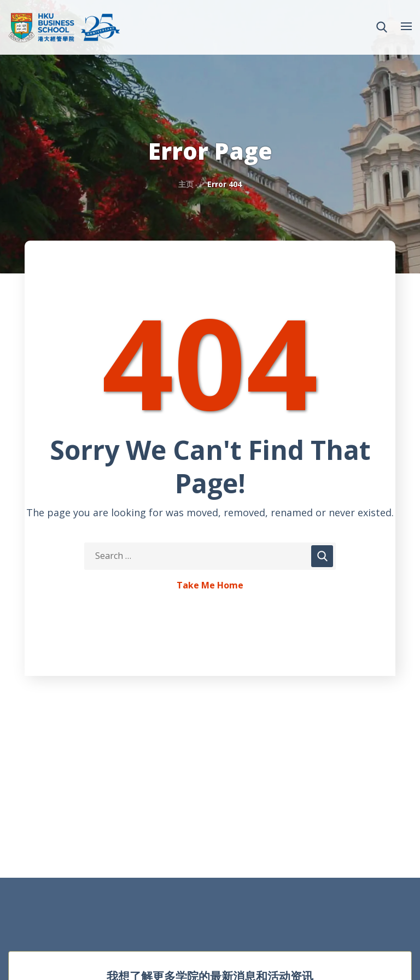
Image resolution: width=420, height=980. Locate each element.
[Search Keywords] (210, 556)
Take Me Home (210, 586)
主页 (186, 184)
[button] (382, 27)
